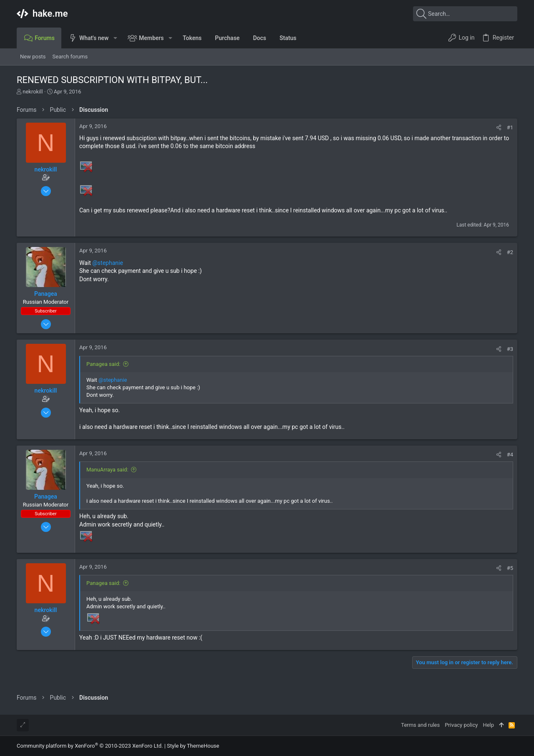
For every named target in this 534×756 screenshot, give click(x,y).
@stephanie (108, 263)
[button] (115, 38)
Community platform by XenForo (90, 746)
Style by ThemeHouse (193, 746)
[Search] (465, 14)
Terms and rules (420, 725)
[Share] (499, 127)
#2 (510, 252)
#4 (510, 455)
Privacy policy (461, 725)
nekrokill (33, 92)
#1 (510, 127)
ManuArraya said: (107, 470)
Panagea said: (103, 364)
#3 (510, 349)
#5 (510, 568)
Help (488, 725)
